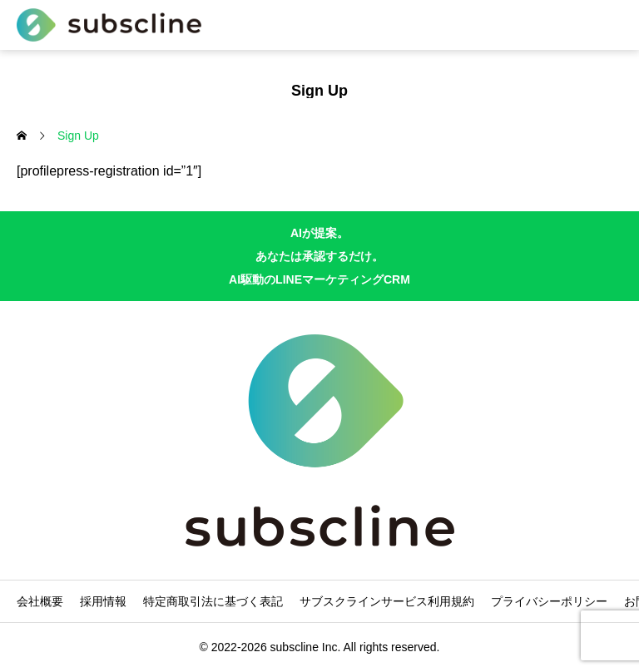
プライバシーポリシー (549, 601)
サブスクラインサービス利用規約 (387, 601)
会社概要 (40, 601)
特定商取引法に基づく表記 (213, 601)
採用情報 (103, 601)
